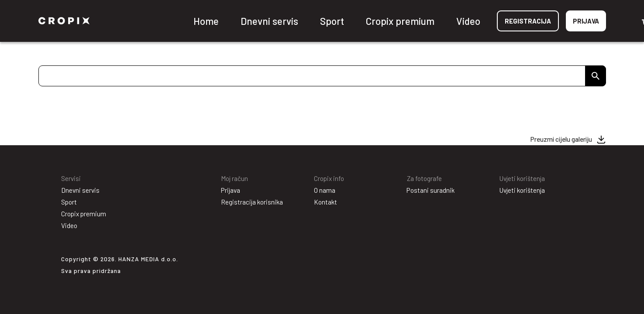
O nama (325, 190)
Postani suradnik (430, 190)
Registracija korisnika (252, 202)
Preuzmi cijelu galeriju (561, 139)
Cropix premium (400, 21)
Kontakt (325, 202)
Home (206, 21)
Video (468, 21)
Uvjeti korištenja (522, 190)
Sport (332, 21)
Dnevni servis (269, 21)
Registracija (528, 21)
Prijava (586, 21)
